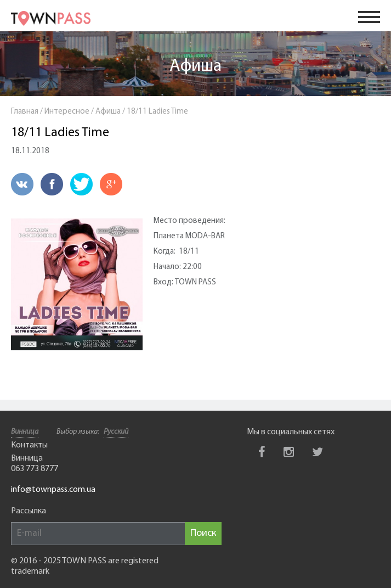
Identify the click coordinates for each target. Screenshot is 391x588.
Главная (25, 112)
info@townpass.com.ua (53, 490)
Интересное (67, 112)
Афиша (195, 66)
